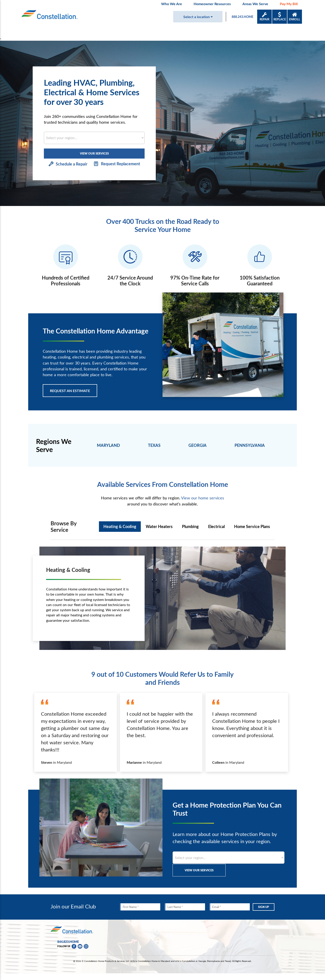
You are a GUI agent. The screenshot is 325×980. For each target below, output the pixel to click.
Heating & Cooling (120, 526)
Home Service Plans (252, 526)
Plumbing (190, 526)
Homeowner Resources (212, 4)
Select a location (198, 17)
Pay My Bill (289, 4)
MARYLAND (108, 445)
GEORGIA (198, 445)
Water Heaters (159, 526)
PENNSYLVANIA (250, 445)
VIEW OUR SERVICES (94, 153)
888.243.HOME (243, 17)
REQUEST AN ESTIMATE (70, 391)
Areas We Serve (255, 4)
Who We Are (172, 4)
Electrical (216, 526)
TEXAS (154, 445)
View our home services (203, 498)
